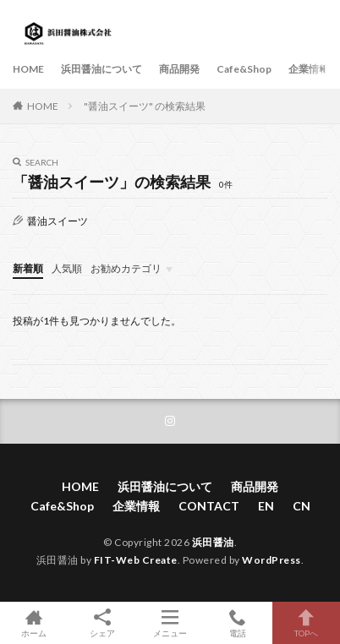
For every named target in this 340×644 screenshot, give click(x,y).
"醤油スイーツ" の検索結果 (145, 106)
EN (266, 506)
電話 (238, 623)
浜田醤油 (213, 542)
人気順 (67, 268)
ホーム (34, 623)
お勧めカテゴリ (126, 268)
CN (302, 506)
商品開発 (179, 69)
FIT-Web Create (136, 560)
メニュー (170, 623)
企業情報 (309, 69)
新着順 (28, 268)
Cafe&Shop (244, 69)
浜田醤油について (101, 69)
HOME (28, 69)
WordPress (271, 560)
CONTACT (209, 506)
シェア (101, 623)
